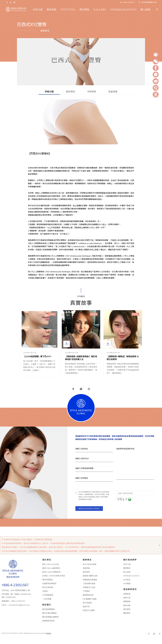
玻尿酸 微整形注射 (90, 576)
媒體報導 (127, 601)
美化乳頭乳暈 (48, 587)
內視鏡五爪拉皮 (89, 587)
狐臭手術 (86, 606)
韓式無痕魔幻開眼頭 (50, 617)
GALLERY (100, 9)
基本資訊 (70, 92)
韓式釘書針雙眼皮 (49, 613)
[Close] (159, 545)
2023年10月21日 (30, 353)
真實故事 (127, 594)
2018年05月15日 (72, 353)
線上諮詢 (145, 9)
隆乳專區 (52, 9)
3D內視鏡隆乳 (48, 595)
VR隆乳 (45, 591)
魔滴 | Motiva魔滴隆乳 (51, 568)
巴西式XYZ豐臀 (89, 610)
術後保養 (113, 92)
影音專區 (84, 9)
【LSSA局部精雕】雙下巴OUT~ (38, 356)
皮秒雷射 (86, 572)
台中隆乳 (127, 580)
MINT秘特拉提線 (89, 564)
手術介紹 (49, 92)
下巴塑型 (86, 591)
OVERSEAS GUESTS (123, 9)
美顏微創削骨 (88, 595)
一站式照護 (47, 599)
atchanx (49, 633)
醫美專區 (127, 613)
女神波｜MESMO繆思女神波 (54, 576)
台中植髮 (127, 583)
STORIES (52, 314)
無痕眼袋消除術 (49, 621)
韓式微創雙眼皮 (49, 609)
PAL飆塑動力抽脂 (90, 599)
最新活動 (127, 605)
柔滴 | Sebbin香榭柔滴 (51, 572)
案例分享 (127, 598)
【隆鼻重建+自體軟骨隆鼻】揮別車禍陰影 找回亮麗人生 (81, 358)
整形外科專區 (68, 9)
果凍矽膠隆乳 (48, 580)
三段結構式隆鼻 (89, 583)
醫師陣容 (127, 568)
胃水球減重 (87, 603)
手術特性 (92, 92)
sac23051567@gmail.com (19, 605)
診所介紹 (38, 9)
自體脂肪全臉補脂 (90, 580)
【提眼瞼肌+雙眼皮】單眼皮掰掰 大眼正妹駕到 (123, 358)
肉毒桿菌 (86, 568)
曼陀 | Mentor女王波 (50, 564)
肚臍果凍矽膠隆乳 (49, 583)
